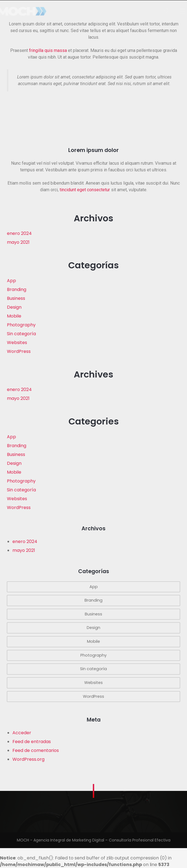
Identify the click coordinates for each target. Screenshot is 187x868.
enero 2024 (19, 233)
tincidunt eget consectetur (85, 190)
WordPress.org (28, 759)
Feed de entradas (32, 742)
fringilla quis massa (48, 50)
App (11, 281)
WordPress (19, 351)
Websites (17, 343)
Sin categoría (21, 334)
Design (14, 307)
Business (16, 298)
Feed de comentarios (36, 750)
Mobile (14, 316)
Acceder (22, 733)
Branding (17, 289)
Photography (21, 325)
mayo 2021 (18, 242)
